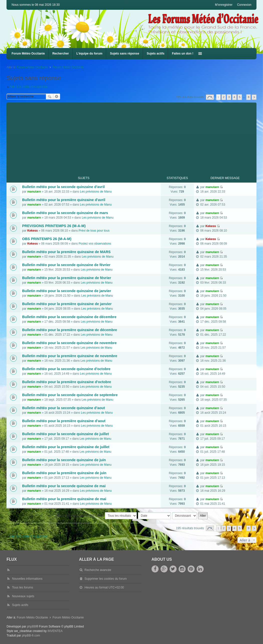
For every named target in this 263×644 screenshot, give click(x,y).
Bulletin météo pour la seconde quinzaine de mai (64, 486)
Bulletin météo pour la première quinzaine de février (67, 278)
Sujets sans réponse (125, 54)
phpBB (32, 626)
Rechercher (61, 54)
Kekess (33, 231)
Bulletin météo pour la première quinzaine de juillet (66, 447)
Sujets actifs (156, 54)
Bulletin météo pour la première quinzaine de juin (64, 473)
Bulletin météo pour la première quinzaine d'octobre (67, 382)
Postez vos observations (95, 244)
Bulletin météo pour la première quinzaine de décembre (70, 330)
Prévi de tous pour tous (94, 231)
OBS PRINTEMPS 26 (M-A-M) (47, 239)
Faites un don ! (182, 54)
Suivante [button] (254, 97)
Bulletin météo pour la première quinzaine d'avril (64, 200)
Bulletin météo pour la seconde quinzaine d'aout (63, 408)
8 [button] (248, 97)
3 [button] (229, 97)
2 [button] (224, 97)
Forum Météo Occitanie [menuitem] (28, 54)
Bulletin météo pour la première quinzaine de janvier (67, 304)
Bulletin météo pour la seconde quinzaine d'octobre (66, 369)
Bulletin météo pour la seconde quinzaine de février (66, 265)
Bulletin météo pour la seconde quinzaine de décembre (69, 317)
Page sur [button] (210, 97)
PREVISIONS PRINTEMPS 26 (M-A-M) (54, 226)
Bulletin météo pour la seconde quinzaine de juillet (65, 434)
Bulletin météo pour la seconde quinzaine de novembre (69, 343)
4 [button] (234, 97)
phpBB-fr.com (31, 635)
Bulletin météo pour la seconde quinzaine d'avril (63, 187)
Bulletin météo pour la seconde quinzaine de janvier (67, 291)
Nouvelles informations (27, 579)
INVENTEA (55, 631)
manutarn (34, 192)
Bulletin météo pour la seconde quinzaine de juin (64, 460)
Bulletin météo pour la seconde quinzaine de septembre (70, 395)
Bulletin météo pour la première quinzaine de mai (64, 499)
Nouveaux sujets (23, 596)
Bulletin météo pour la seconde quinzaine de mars (65, 213)
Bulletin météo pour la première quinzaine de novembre (70, 356)
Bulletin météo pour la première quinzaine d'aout (64, 421)
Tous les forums (23, 587)
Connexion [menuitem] (244, 5)
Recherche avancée (57, 97)
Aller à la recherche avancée (29, 87)
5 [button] (240, 97)
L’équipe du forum (89, 54)
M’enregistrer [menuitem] (224, 5)
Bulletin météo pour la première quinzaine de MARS (66, 252)
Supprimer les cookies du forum (106, 579)
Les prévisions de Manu (96, 192)
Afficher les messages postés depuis (96, 516)
